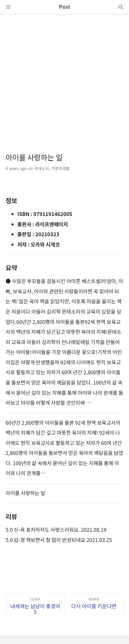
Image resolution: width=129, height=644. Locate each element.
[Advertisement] (64, 78)
